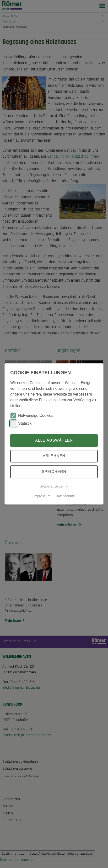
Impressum (42, 496)
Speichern (54, 472)
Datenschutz (65, 496)
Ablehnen (54, 456)
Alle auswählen (54, 440)
